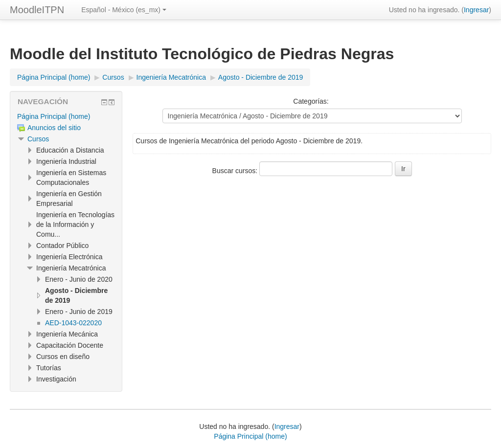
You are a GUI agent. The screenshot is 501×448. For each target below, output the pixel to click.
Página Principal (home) (54, 116)
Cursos (38, 139)
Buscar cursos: (236, 171)
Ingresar (476, 10)
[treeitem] (66, 116)
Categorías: (311, 101)
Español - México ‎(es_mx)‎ (124, 10)
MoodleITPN (37, 10)
